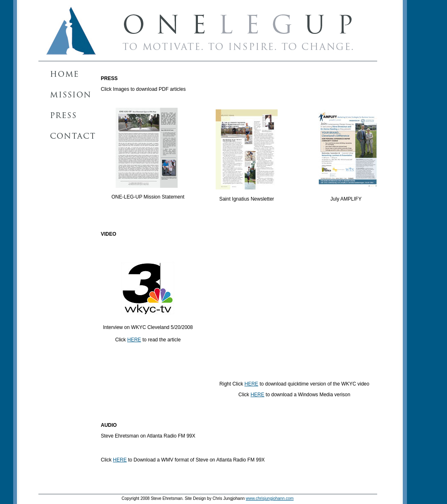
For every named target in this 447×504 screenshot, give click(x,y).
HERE (134, 340)
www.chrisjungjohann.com (270, 498)
